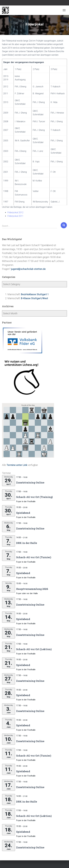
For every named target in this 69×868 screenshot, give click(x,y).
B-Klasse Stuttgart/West (34, 298)
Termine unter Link (17, 465)
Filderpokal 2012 (15, 212)
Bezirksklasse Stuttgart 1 (35, 294)
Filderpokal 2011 (15, 216)
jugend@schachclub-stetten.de (28, 269)
